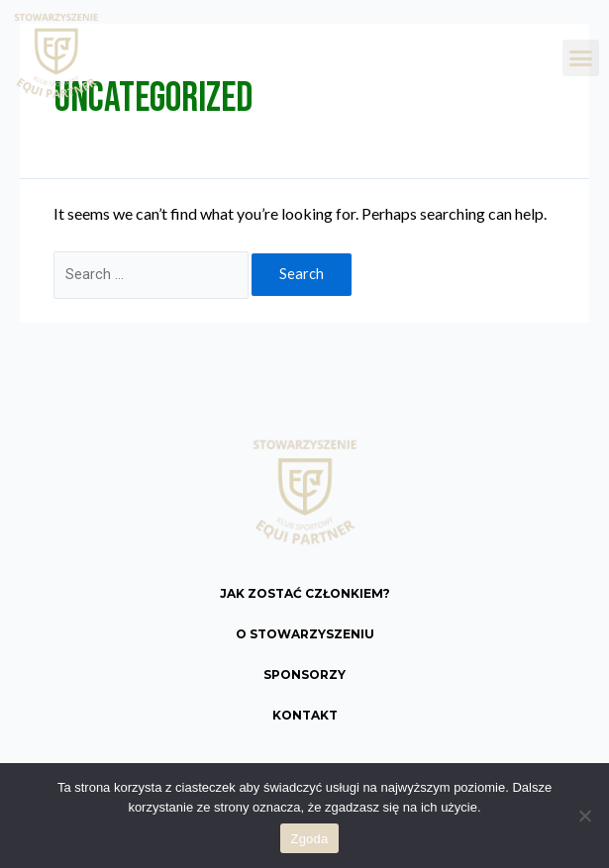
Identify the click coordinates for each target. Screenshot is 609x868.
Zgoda (309, 839)
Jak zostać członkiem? (305, 593)
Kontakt (305, 715)
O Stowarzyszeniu (305, 634)
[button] (581, 58)
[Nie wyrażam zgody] (584, 816)
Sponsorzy (304, 675)
